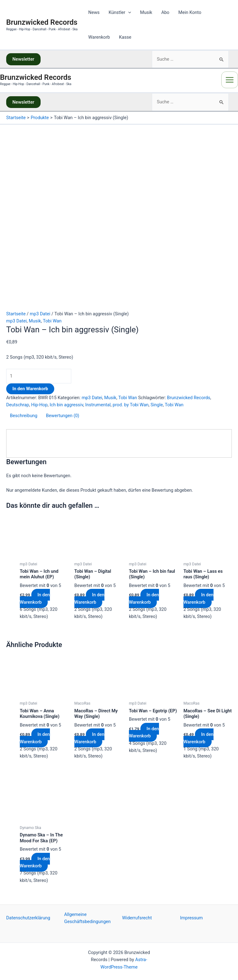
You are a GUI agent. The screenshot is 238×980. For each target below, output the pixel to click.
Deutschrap (18, 405)
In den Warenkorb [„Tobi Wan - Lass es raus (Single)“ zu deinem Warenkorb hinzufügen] (198, 598)
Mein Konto (190, 12)
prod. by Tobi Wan (131, 405)
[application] (128, 12)
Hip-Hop (40, 405)
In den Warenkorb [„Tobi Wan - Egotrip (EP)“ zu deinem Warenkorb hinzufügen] (144, 732)
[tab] (24, 417)
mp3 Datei (40, 314)
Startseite (16, 314)
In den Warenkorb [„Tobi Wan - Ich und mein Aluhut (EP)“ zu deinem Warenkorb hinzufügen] (35, 598)
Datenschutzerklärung (28, 918)
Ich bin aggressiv (66, 405)
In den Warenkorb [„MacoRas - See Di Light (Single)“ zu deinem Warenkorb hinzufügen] (198, 738)
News (94, 12)
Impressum (191, 918)
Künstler (120, 12)
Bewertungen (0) (63, 416)
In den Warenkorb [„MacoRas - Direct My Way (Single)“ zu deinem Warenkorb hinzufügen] (89, 738)
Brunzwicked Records (42, 22)
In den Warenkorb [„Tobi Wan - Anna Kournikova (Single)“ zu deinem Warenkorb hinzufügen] (35, 738)
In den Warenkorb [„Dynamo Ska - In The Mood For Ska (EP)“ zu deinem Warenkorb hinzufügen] (35, 862)
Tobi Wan (52, 321)
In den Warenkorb (30, 389)
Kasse (125, 37)
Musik (146, 12)
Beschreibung (24, 416)
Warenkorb (99, 37)
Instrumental (98, 405)
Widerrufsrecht (137, 918)
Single (157, 405)
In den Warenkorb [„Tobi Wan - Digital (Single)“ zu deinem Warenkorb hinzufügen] (89, 598)
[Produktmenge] (39, 376)
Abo (165, 12)
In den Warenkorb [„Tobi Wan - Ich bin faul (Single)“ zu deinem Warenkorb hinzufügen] (144, 598)
